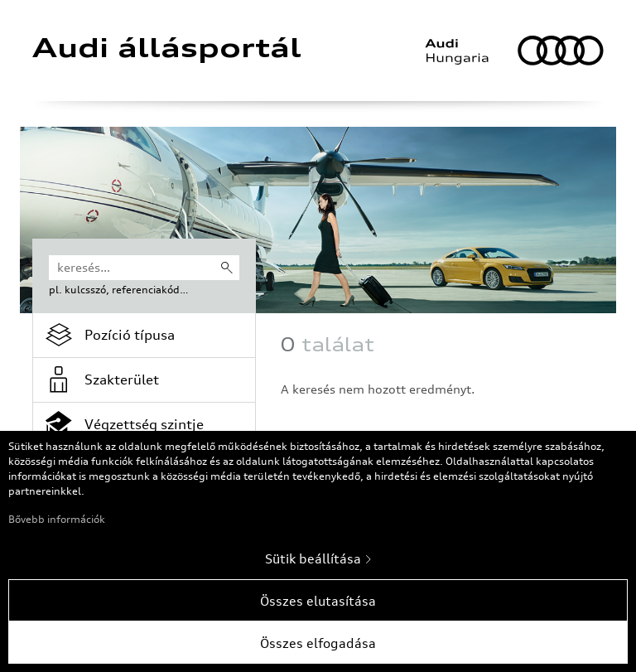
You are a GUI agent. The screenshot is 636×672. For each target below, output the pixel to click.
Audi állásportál (167, 51)
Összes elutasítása (318, 601)
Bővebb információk (57, 519)
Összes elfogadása (318, 643)
